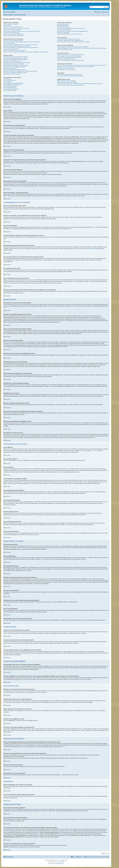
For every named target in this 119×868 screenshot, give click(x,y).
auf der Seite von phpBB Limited (47, 811)
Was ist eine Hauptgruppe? (63, 33)
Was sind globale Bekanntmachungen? (12, 85)
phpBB (51, 860)
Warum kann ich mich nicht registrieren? (13, 27)
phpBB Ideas (74, 819)
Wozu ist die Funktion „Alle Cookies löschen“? (14, 36)
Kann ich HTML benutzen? (10, 80)
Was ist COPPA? (7, 25)
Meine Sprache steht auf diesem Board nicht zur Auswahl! (17, 46)
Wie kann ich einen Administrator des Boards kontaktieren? (71, 85)
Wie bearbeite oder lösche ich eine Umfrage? (14, 64)
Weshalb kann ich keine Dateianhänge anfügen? (15, 67)
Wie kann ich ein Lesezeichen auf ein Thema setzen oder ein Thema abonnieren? (76, 67)
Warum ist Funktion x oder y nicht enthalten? (67, 82)
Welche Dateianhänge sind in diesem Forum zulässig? (69, 74)
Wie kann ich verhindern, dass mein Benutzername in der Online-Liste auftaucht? (22, 42)
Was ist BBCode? (8, 79)
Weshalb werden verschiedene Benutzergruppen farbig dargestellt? (72, 31)
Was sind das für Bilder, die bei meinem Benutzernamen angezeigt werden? (21, 48)
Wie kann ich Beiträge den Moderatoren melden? (15, 70)
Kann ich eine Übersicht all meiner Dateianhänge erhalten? (71, 76)
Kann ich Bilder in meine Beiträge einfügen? (13, 83)
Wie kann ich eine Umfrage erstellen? (12, 61)
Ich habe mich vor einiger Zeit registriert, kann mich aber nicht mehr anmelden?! (22, 31)
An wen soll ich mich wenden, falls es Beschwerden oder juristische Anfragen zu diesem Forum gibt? (80, 84)
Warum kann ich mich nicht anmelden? (12, 30)
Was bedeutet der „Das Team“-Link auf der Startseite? (69, 34)
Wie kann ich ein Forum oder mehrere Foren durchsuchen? (71, 55)
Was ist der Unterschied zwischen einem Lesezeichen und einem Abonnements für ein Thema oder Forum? (82, 65)
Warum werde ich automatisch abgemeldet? (13, 34)
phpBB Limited (91, 249)
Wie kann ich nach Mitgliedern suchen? (66, 59)
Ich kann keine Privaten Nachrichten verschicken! (68, 39)
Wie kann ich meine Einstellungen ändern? (13, 40)
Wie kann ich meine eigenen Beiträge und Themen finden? (70, 60)
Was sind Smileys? (8, 82)
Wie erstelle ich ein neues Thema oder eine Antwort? (15, 57)
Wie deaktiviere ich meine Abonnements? (67, 70)
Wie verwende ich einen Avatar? (11, 49)
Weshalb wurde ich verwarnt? (10, 68)
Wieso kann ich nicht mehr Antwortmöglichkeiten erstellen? (17, 63)
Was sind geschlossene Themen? (11, 89)
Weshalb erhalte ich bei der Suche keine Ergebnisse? (69, 56)
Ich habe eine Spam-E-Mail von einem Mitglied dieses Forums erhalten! (73, 42)
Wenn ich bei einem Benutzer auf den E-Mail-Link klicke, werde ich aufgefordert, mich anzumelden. (26, 52)
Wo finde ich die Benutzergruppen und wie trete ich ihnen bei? (71, 28)
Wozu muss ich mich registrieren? (11, 24)
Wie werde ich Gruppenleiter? (64, 30)
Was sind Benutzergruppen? (64, 27)
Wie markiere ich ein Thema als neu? (12, 74)
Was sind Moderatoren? (63, 25)
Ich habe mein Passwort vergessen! (12, 33)
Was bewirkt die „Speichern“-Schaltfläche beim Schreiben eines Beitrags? (20, 71)
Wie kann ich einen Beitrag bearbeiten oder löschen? (16, 58)
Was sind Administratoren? (63, 24)
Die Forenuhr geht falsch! (9, 43)
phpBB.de (102, 249)
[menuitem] (14, 12)
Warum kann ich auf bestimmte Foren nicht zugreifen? (16, 65)
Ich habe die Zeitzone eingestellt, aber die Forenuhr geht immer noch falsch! (21, 45)
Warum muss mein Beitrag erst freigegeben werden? (15, 73)
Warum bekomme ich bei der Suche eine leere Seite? (69, 57)
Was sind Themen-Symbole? (10, 90)
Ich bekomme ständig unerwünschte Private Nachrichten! (70, 40)
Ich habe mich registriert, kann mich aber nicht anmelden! (17, 28)
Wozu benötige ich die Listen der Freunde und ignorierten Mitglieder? (73, 47)
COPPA (85, 137)
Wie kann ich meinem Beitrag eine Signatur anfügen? (16, 60)
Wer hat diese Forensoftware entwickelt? (66, 81)
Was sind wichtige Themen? (10, 88)
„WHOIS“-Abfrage (10, 831)
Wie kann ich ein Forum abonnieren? (66, 68)
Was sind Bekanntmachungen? (11, 86)
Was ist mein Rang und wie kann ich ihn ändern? (15, 50)
